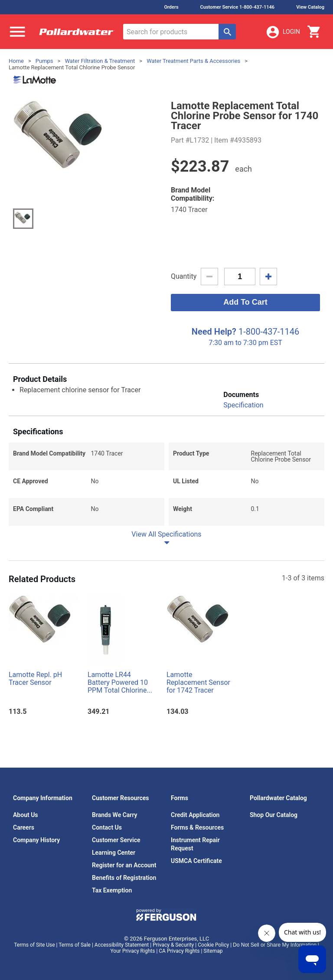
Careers (24, 827)
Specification (243, 405)
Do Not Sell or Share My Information (275, 945)
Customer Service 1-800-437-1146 (238, 7)
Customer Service (116, 840)
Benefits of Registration (124, 878)
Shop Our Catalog (274, 815)
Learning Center (114, 853)
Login (283, 32)
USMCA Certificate (196, 861)
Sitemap (213, 951)
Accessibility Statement (122, 945)
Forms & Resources (197, 827)
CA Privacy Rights (179, 951)
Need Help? (214, 332)
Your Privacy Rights (133, 951)
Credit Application (195, 815)
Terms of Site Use (34, 945)
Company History (36, 840)
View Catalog (310, 7)
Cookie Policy (213, 945)
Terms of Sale (75, 945)
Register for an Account (124, 865)
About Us (26, 815)
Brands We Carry (115, 815)
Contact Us (107, 827)
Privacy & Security (173, 945)
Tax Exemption (112, 890)
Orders (171, 7)
